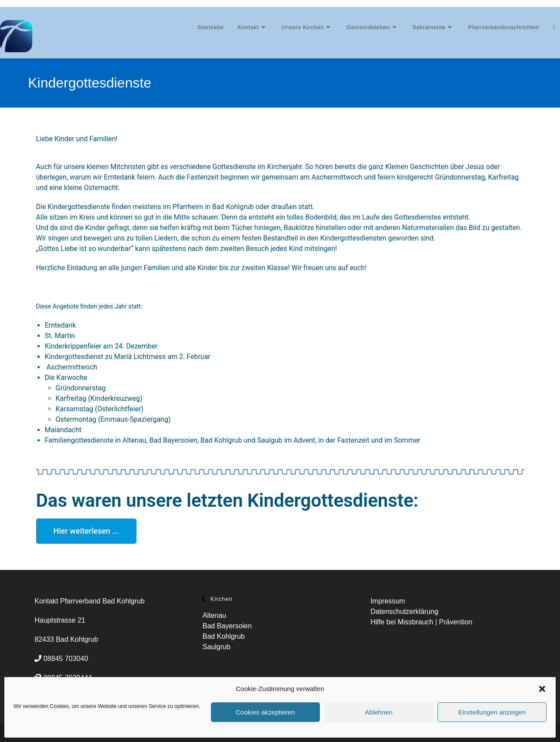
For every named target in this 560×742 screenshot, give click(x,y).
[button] (542, 689)
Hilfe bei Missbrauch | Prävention (421, 622)
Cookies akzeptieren (265, 712)
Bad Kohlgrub (224, 636)
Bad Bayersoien (227, 625)
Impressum (388, 601)
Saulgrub (217, 646)
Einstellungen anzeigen (492, 712)
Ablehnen (378, 712)
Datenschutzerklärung (404, 611)
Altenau (214, 615)
